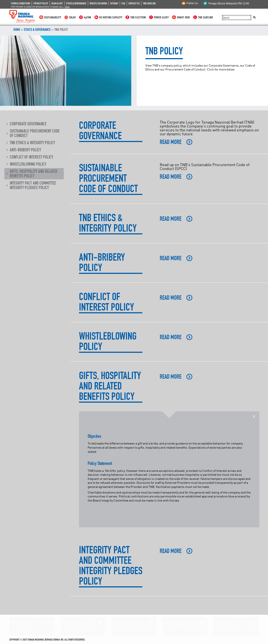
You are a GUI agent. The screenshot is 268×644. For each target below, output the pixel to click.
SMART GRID (183, 17)
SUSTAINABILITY (53, 17)
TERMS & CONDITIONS (21, 3)
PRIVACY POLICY (41, 3)
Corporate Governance (28, 124)
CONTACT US (134, 3)
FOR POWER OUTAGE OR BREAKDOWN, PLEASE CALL (40, 7)
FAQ (123, 3)
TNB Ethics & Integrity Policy (32, 143)
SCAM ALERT (57, 3)
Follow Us (192, 3)
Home (17, 29)
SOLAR (72, 17)
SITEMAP (114, 3)
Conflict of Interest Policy (31, 157)
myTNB (87, 17)
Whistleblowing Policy (28, 164)
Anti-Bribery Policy (25, 150)
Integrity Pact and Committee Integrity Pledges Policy (33, 185)
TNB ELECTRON (138, 17)
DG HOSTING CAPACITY (111, 17)
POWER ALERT (161, 17)
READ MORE (171, 142)
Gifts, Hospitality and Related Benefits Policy (34, 174)
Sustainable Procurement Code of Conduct (35, 133)
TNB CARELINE (149, 3)
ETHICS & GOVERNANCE (76, 3)
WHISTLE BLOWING (98, 3)
